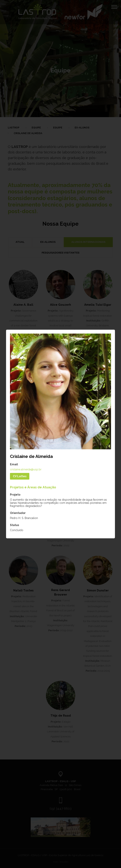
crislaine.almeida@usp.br (26, 469)
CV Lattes (20, 476)
